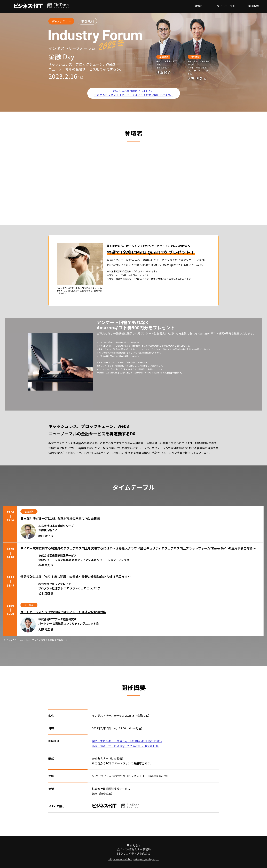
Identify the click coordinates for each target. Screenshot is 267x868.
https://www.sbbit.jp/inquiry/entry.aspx (134, 859)
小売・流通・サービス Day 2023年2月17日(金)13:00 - (126, 746)
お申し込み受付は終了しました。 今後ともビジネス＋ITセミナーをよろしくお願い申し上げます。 (133, 93)
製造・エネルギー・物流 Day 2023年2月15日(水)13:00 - (127, 741)
